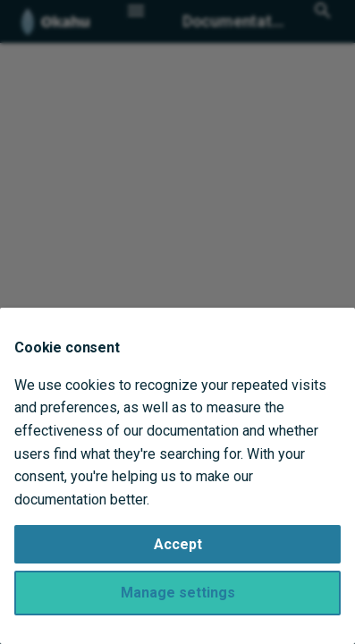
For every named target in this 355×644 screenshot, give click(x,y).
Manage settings (178, 593)
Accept (178, 544)
